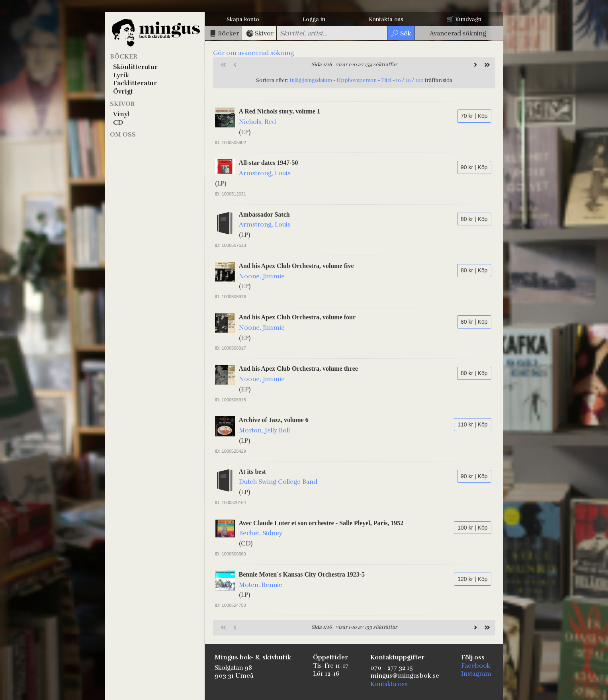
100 (419, 80)
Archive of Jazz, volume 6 (274, 420)
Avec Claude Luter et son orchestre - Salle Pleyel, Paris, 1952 (321, 523)
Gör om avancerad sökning (253, 53)
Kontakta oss (386, 19)
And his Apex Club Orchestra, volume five (296, 266)
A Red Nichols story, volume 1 (280, 111)
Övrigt (123, 92)
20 (408, 80)
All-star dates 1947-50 (269, 163)
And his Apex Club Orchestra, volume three (298, 369)
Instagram (476, 674)
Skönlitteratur (135, 67)
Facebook (476, 666)
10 (398, 80)
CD (118, 123)
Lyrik (121, 75)
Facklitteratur (135, 83)
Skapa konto (243, 19)
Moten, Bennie (261, 585)
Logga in (314, 19)
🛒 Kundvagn (464, 19)
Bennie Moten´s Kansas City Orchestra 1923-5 (302, 574)
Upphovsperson (357, 80)
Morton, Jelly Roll (264, 430)
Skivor (122, 104)
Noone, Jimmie (262, 276)
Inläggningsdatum (311, 80)
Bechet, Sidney (261, 533)
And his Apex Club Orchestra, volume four (297, 317)
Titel (386, 80)
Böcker (124, 57)
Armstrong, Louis (265, 173)
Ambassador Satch (264, 214)
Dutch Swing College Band (278, 482)
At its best (252, 472)
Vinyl (121, 114)
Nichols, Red (257, 122)
